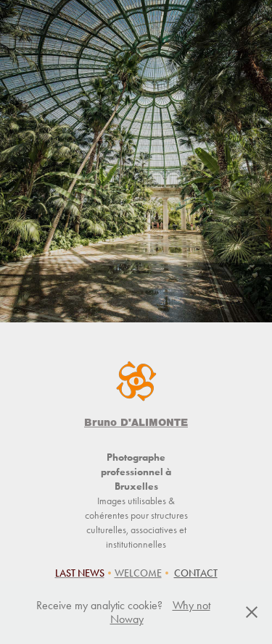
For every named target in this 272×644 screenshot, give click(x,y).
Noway (127, 619)
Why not (191, 605)
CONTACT (196, 573)
